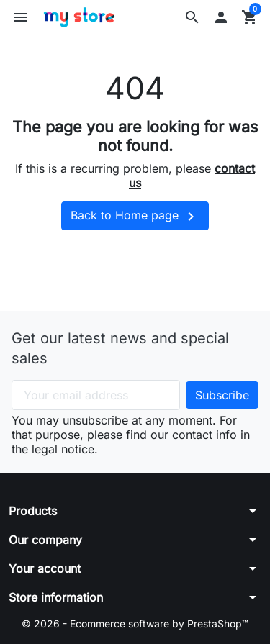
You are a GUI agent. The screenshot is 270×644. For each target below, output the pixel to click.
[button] (192, 17)
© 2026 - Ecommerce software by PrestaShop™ (135, 623)
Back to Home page (135, 217)
